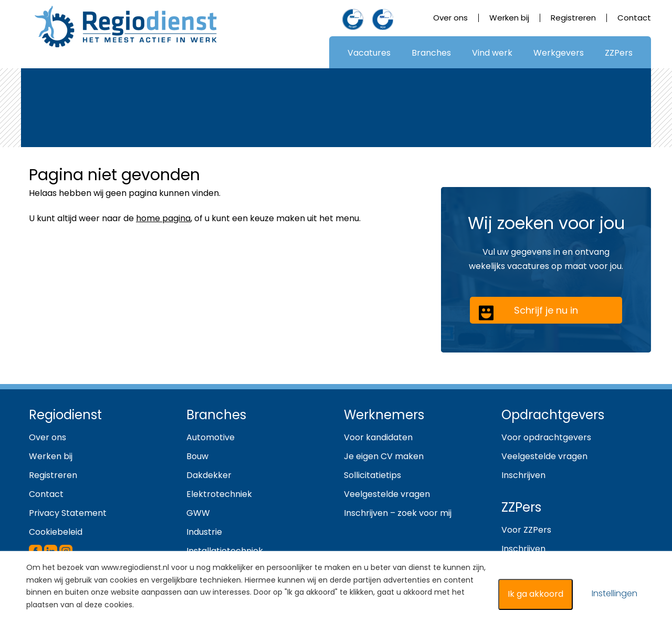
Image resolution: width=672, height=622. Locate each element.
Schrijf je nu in (528, 312)
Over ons (450, 18)
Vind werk (492, 53)
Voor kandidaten (378, 437)
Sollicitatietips (372, 475)
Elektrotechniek (219, 494)
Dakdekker (209, 475)
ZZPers (619, 53)
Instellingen (615, 593)
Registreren (573, 18)
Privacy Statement (68, 513)
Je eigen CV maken (384, 456)
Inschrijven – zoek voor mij (398, 513)
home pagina (163, 218)
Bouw (197, 456)
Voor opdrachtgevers (546, 437)
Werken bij (509, 18)
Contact (634, 18)
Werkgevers (559, 53)
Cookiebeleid (56, 532)
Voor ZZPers (526, 530)
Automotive (211, 437)
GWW (198, 513)
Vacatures (369, 53)
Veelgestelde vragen (387, 494)
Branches (431, 53)
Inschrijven (523, 475)
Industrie (204, 532)
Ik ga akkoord (535, 594)
